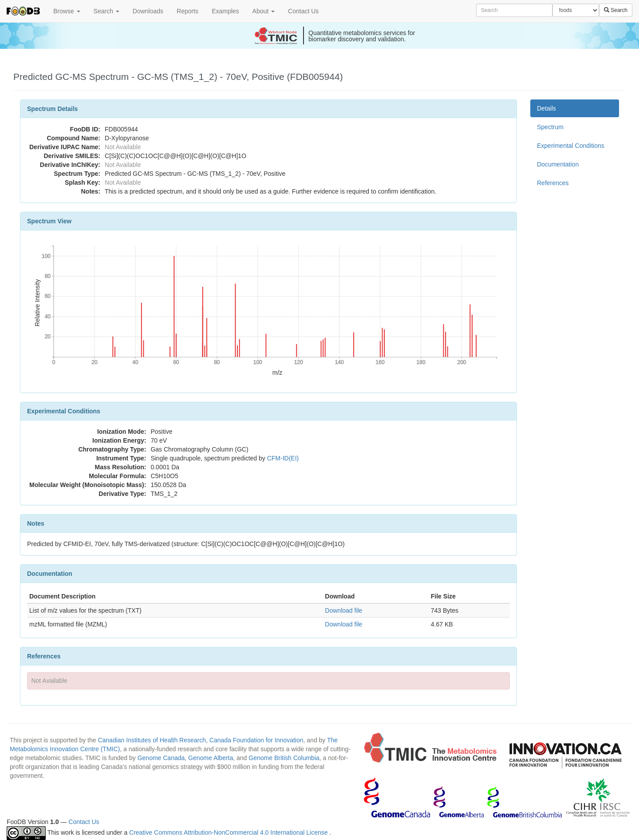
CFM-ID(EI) (283, 458)
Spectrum (550, 127)
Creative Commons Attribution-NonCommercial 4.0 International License (229, 832)
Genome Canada (161, 758)
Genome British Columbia (284, 758)
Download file (343, 610)
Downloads (148, 11)
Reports (187, 11)
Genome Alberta (211, 758)
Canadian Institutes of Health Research (152, 740)
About (264, 11)
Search (106, 11)
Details (546, 108)
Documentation (558, 164)
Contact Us (303, 11)
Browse (67, 11)
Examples (225, 11)
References (553, 183)
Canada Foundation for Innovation (256, 740)
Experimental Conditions (571, 146)
